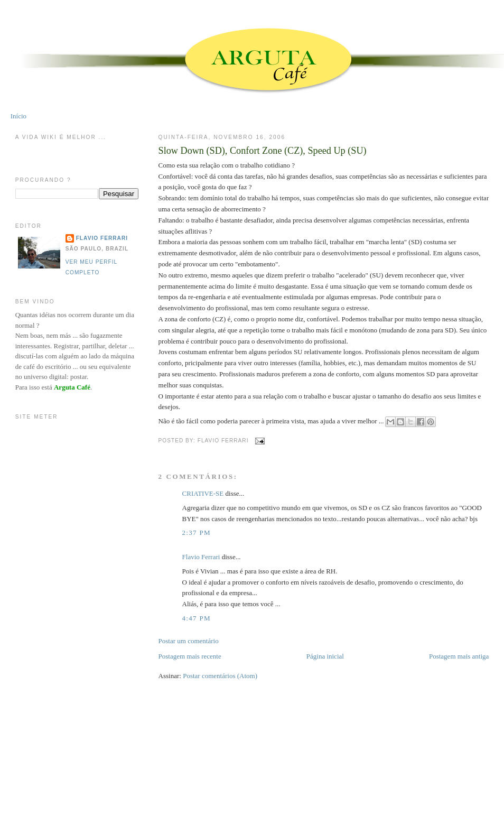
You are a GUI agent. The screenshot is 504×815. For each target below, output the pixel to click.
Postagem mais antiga (459, 656)
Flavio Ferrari (201, 557)
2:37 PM (197, 532)
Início (18, 116)
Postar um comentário (189, 641)
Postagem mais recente (190, 656)
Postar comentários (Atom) (220, 676)
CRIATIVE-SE (203, 493)
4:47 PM (197, 618)
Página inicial (325, 656)
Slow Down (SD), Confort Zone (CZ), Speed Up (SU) (263, 151)
